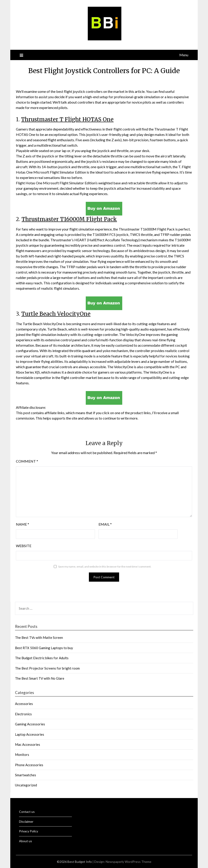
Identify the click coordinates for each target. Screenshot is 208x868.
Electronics (23, 714)
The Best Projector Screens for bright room (47, 668)
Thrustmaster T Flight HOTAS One (67, 119)
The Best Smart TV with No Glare (40, 678)
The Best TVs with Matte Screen (39, 637)
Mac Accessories (28, 744)
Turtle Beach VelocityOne (56, 314)
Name (23, 524)
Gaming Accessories (30, 724)
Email (105, 524)
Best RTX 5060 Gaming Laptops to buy (44, 648)
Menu (184, 55)
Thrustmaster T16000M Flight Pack (69, 219)
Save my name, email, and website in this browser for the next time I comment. (105, 567)
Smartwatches (26, 775)
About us (26, 841)
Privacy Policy (29, 831)
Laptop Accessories (30, 734)
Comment (27, 461)
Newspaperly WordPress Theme (129, 862)
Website (24, 546)
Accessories (24, 704)
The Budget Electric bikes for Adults (42, 658)
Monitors (22, 755)
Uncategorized (26, 785)
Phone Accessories (29, 765)
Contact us (27, 812)
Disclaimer (26, 821)
